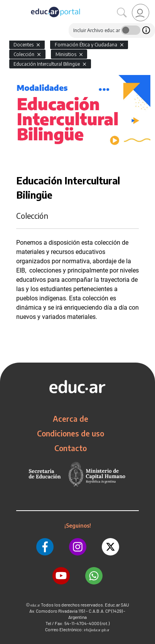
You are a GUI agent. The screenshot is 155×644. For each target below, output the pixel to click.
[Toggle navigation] (7, 4)
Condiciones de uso (71, 433)
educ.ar (35, 605)
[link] (141, 13)
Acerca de (71, 419)
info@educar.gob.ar (97, 630)
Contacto (71, 448)
